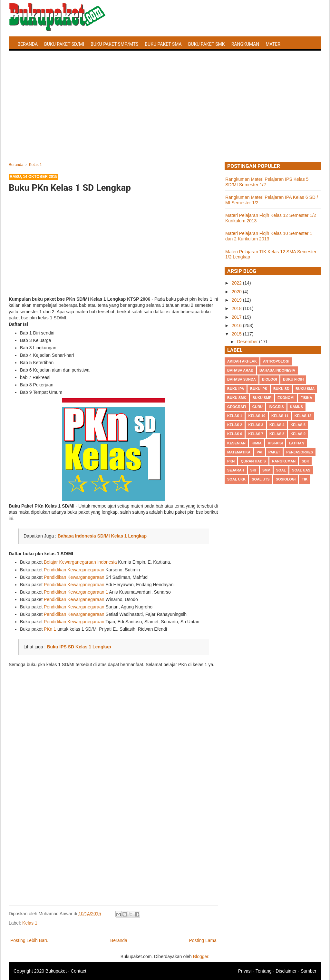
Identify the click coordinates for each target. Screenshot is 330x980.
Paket (274, 452)
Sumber (309, 971)
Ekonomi (286, 398)
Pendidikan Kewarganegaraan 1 (76, 592)
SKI (253, 470)
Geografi (237, 407)
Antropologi (276, 361)
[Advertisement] (165, 114)
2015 (237, 334)
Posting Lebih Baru (29, 940)
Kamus (296, 407)
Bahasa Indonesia (277, 370)
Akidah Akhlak (242, 361)
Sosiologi (286, 479)
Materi (273, 44)
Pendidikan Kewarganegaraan (74, 570)
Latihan (296, 443)
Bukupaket (56, 971)
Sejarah (236, 470)
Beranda (28, 44)
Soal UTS (261, 479)
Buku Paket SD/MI (64, 44)
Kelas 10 (257, 416)
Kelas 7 (256, 434)
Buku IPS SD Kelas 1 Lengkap (79, 647)
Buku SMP (262, 398)
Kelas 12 (303, 416)
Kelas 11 (280, 416)
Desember (248, 342)
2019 (237, 300)
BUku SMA (305, 389)
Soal (281, 470)
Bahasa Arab (240, 370)
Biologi (269, 379)
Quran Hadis (253, 461)
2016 (237, 325)
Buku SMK (237, 398)
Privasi (245, 971)
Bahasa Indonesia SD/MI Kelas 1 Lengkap (102, 536)
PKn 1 (50, 629)
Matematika (239, 452)
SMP (266, 470)
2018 (237, 308)
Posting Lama (203, 940)
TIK (305, 479)
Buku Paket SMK (207, 44)
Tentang (264, 971)
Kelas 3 (256, 425)
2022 (237, 283)
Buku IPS (259, 389)
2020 (237, 292)
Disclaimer (286, 971)
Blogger (201, 956)
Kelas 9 (298, 434)
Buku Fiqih (293, 379)
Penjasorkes (300, 452)
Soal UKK (236, 479)
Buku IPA (236, 389)
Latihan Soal (33, 59)
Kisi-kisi (275, 443)
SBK (305, 461)
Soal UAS (301, 470)
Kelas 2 (235, 425)
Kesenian (236, 443)
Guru (257, 407)
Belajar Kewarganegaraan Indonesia (80, 562)
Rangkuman (245, 44)
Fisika (306, 398)
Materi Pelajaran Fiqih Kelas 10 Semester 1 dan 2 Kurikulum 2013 (269, 236)
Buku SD (281, 389)
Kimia (257, 443)
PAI (259, 452)
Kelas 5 (298, 425)
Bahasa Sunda (242, 379)
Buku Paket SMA (163, 44)
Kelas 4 (277, 425)
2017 (237, 317)
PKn (231, 461)
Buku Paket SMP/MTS (114, 44)
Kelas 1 (30, 923)
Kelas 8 (277, 434)
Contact (78, 971)
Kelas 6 (235, 434)
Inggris (276, 407)
